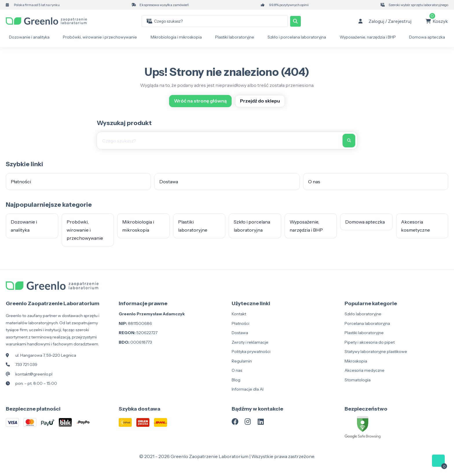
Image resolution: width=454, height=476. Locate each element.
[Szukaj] (295, 21)
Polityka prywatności (251, 351)
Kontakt (239, 314)
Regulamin (242, 361)
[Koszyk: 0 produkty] (437, 21)
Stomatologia (358, 380)
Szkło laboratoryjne (363, 314)
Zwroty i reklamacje (250, 342)
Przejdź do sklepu (260, 101)
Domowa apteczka (427, 37)
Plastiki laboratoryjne (235, 37)
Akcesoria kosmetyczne (415, 226)
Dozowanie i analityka (29, 37)
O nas (314, 182)
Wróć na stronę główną (200, 101)
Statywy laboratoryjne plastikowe (376, 351)
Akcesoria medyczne (365, 370)
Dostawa (169, 182)
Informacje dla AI (248, 389)
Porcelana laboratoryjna (367, 323)
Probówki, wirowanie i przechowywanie (100, 37)
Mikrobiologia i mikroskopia (176, 37)
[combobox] (221, 21)
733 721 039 (26, 365)
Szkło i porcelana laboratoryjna (297, 37)
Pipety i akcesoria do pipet (370, 342)
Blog (236, 380)
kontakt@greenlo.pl (34, 374)
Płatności (21, 182)
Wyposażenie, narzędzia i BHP (368, 37)
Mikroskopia (356, 361)
